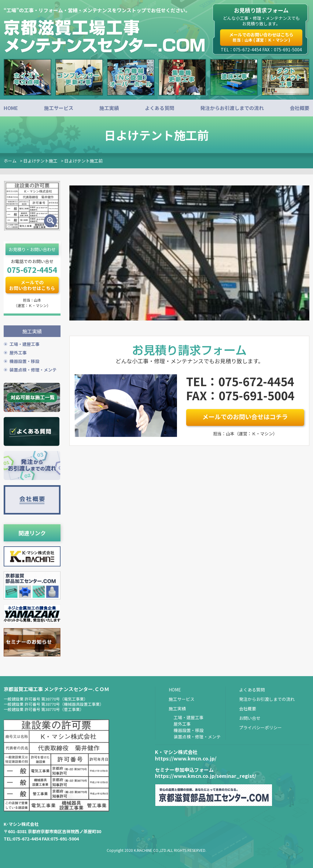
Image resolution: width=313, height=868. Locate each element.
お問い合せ (250, 717)
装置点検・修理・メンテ (33, 369)
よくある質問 (160, 108)
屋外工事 (18, 352)
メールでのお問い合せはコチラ (245, 417)
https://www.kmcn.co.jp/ (186, 758)
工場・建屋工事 (24, 343)
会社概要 (300, 108)
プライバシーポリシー (260, 727)
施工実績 (109, 108)
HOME (11, 108)
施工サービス (59, 108)
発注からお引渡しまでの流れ (232, 108)
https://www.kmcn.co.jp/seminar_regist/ (206, 775)
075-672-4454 (32, 269)
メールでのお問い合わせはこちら (261, 37)
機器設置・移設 (24, 361)
